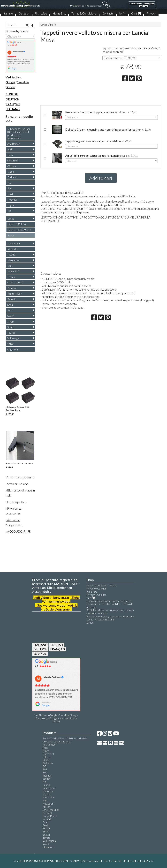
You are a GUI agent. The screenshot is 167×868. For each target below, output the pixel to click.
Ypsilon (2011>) (17, 224)
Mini (10, 266)
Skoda (11, 316)
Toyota (11, 333)
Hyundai (12, 200)
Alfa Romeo (14, 144)
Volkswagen (14, 338)
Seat (10, 310)
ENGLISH (57, 645)
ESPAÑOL (40, 654)
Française (41, 13)
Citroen (12, 166)
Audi (10, 149)
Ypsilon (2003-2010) (20, 230)
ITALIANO (40, 645)
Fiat (10, 188)
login (122, 13)
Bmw (10, 155)
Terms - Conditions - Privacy (102, 585)
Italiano (8, 13)
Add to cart (101, 178)
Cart (136, 13)
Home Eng (59, 13)
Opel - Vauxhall (15, 282)
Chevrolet (13, 160)
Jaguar (11, 205)
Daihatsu (12, 177)
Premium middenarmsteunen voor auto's (109, 601)
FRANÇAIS (57, 649)
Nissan (11, 277)
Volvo (10, 344)
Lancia (44, 25)
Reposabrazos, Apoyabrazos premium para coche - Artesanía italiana (110, 618)
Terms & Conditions (84, 13)
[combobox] (132, 58)
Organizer (13, 349)
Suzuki (11, 327)
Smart (11, 321)
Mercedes (13, 260)
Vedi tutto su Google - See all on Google (56, 715)
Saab (10, 305)
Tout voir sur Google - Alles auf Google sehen (56, 720)
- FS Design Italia (16, 502)
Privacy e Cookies (96, 588)
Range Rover (14, 294)
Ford (10, 194)
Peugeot (12, 288)
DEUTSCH (40, 649)
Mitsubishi (13, 271)
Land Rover (14, 243)
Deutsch (24, 13)
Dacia (11, 172)
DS (9, 183)
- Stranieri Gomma (17, 484)
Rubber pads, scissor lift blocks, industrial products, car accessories (19, 133)
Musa (53, 25)
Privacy (151, 13)
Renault (12, 299)
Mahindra (13, 249)
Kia (9, 211)
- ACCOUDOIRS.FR (18, 531)
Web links (92, 592)
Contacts (108, 13)
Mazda (11, 254)
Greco (90, 623)
